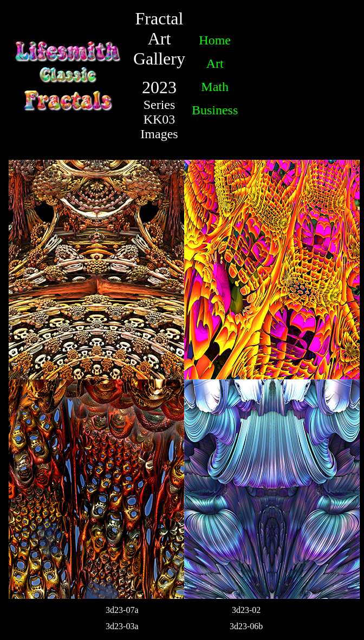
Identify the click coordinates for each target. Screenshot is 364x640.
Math (215, 87)
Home (215, 40)
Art (215, 63)
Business (215, 110)
